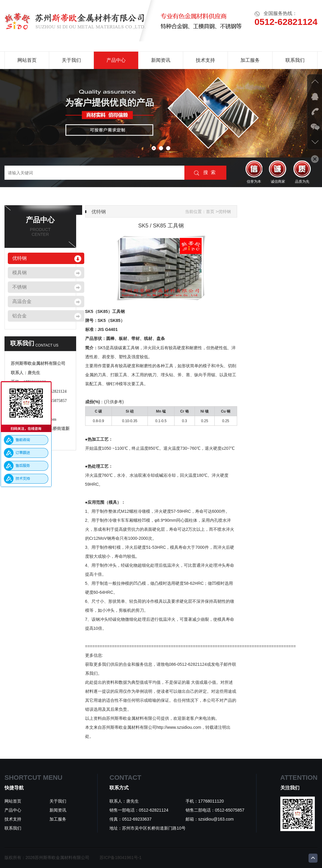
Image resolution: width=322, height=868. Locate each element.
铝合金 (19, 316)
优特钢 (19, 258)
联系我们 (295, 60)
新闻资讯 (161, 60)
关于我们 (71, 60)
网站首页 (27, 60)
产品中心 (116, 60)
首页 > (212, 212)
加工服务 (250, 60)
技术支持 (205, 60)
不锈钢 (19, 287)
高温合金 (22, 301)
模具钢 (19, 273)
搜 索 (205, 173)
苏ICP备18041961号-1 (121, 857)
